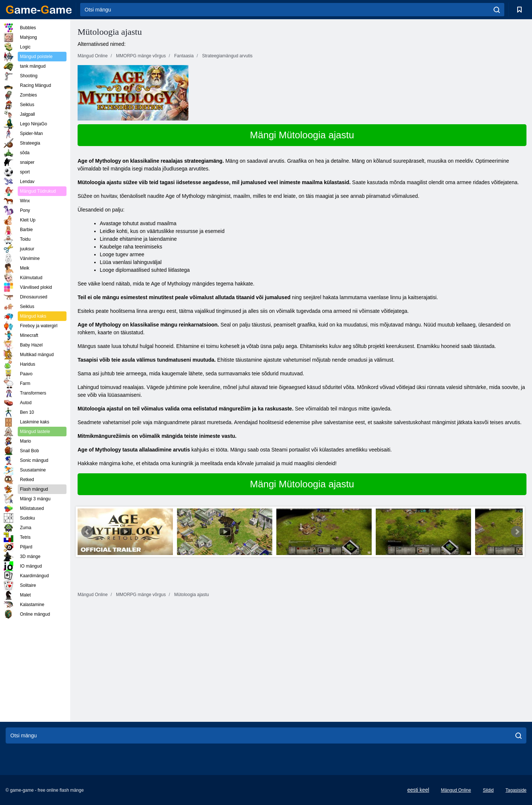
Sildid (488, 790)
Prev (87, 532)
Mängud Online (456, 790)
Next (517, 532)
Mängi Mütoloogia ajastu (302, 135)
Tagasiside (516, 790)
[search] (497, 10)
